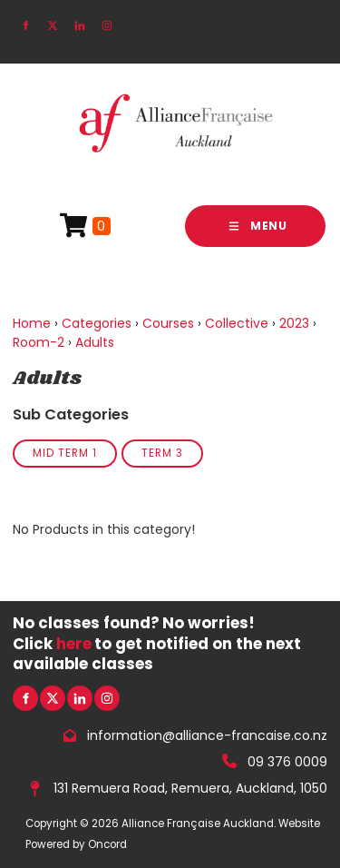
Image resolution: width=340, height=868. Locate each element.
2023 (294, 323)
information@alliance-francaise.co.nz (207, 735)
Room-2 (39, 342)
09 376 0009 (287, 762)
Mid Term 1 (65, 453)
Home (32, 323)
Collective (237, 323)
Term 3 (162, 453)
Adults (95, 342)
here (74, 644)
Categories (97, 323)
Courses (168, 323)
